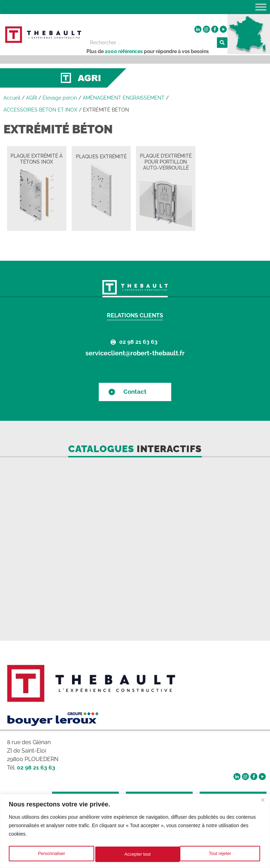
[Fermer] (263, 801)
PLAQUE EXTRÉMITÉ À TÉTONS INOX (37, 159)
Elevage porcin (60, 98)
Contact (135, 392)
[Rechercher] (222, 43)
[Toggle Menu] (261, 7)
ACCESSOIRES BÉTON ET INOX (40, 110)
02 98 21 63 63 (138, 342)
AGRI (31, 98)
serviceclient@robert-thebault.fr (135, 353)
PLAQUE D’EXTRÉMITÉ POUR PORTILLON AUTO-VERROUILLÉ (166, 162)
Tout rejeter (136, 854)
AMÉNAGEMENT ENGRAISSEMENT (124, 98)
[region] (135, 832)
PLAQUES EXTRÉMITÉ (101, 157)
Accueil (12, 98)
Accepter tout (220, 854)
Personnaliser (51, 854)
